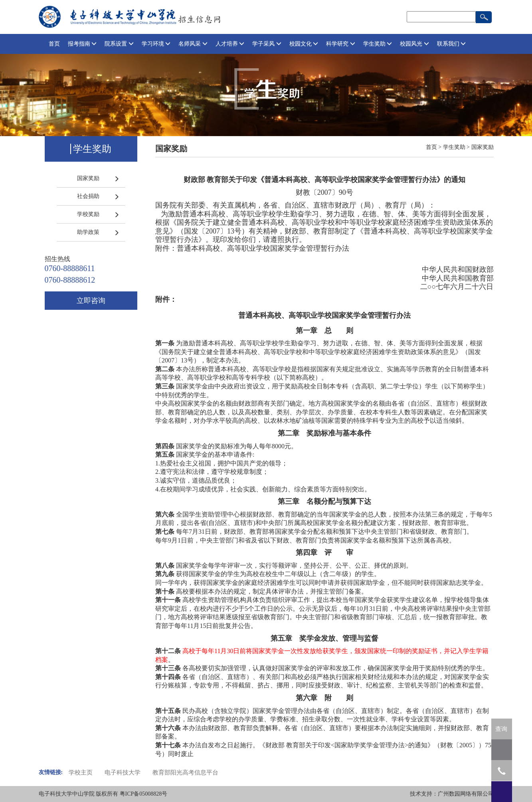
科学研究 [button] (341, 44)
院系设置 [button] (119, 44)
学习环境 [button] (156, 44)
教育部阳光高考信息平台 (185, 772)
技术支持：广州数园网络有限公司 (452, 794)
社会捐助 (88, 196)
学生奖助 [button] (378, 44)
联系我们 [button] (452, 44)
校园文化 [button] (304, 44)
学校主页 (81, 772)
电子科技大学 (123, 772)
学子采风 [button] (267, 44)
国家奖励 (88, 178)
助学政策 (88, 232)
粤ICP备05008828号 (144, 794)
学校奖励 (88, 214)
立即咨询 (91, 301)
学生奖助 (454, 147)
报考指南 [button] (82, 44)
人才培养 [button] (230, 44)
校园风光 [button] (414, 44)
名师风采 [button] (193, 44)
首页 (54, 44)
